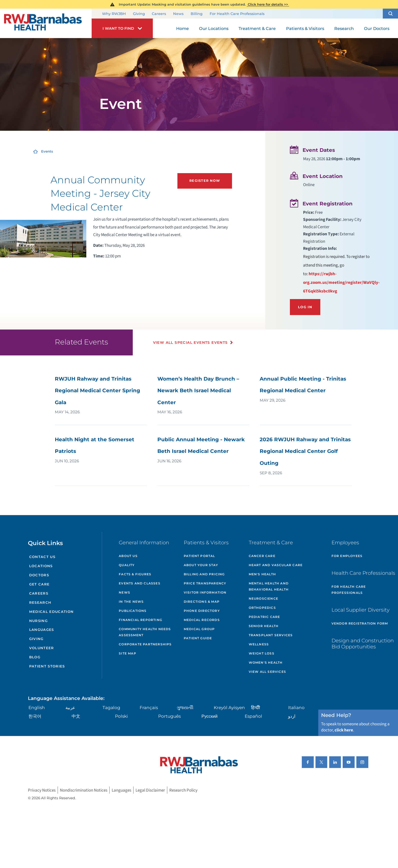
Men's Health (262, 574)
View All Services (267, 672)
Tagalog (111, 707)
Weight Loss (262, 653)
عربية (70, 707)
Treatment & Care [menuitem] (257, 28)
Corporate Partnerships (145, 644)
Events (47, 151)
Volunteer (42, 648)
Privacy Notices (42, 790)
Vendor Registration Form (360, 623)
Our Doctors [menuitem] (377, 28)
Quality (127, 565)
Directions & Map (202, 602)
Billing (197, 14)
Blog (35, 657)
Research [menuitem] (344, 28)
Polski (121, 716)
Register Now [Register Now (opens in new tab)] (205, 181)
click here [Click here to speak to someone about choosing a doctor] (344, 730)
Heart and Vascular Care (276, 565)
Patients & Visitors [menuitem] (305, 28)
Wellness (259, 644)
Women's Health (266, 662)
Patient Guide (198, 638)
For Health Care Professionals (237, 14)
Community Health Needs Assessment (145, 632)
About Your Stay (201, 565)
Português (169, 716)
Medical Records (202, 620)
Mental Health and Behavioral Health (269, 586)
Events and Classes (140, 583)
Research (40, 602)
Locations (41, 566)
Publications (133, 611)
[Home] (46, 23)
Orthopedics (262, 608)
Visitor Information (205, 592)
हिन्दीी (255, 707)
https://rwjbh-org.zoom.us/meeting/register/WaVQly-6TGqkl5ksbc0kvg (341, 282)
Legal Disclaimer (150, 790)
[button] (390, 14)
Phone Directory (202, 611)
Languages (42, 630)
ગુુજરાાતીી (185, 707)
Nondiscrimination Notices (84, 790)
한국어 (35, 716)
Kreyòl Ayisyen (229, 707)
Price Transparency (205, 583)
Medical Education (52, 612)
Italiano (296, 707)
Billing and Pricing (204, 574)
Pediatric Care (264, 617)
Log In (305, 307)
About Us (128, 556)
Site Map (128, 653)
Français (149, 707)
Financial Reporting (140, 620)
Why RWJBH (114, 14)
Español (253, 716)
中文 (76, 716)
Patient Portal (200, 556)
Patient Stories (47, 666)
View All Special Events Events (190, 342)
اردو (292, 716)
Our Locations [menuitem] (214, 28)
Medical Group (199, 629)
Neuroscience (263, 599)
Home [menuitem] (183, 28)
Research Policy (183, 790)
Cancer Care (262, 556)
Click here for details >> (268, 4)
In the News (131, 602)
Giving (139, 14)
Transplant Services (271, 635)
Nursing (38, 621)
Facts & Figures (135, 574)
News (178, 14)
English (37, 707)
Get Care (39, 584)
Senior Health (264, 626)
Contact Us (42, 557)
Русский (210, 716)
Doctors (39, 575)
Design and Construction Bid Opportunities (363, 644)
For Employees (347, 556)
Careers (159, 14)
